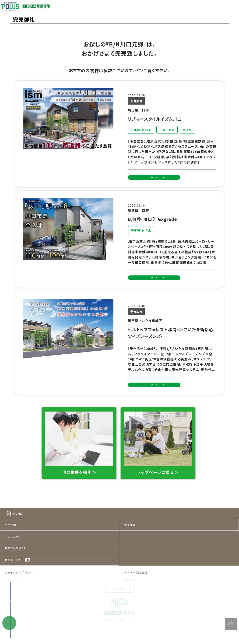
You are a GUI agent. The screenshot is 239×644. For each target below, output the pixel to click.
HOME (18, 524)
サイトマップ (13, 590)
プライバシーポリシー (19, 584)
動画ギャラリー (14, 571)
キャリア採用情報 (136, 584)
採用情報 (130, 590)
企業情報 (130, 536)
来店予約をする (72, 627)
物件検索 (10, 536)
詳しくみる (165, 181)
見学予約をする (185, 627)
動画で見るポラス (16, 559)
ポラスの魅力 (13, 548)
